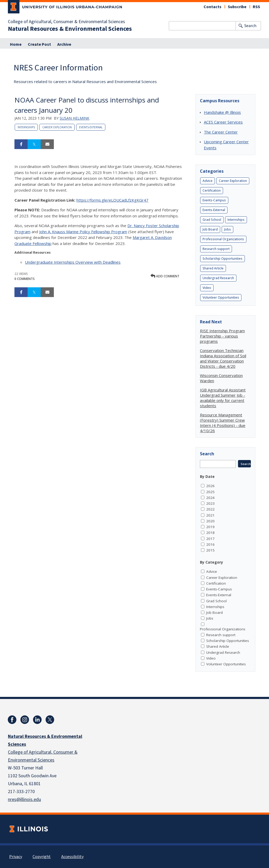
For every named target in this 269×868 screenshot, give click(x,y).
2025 (210, 492)
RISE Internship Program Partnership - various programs (222, 336)
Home (16, 44)
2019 (210, 527)
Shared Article (213, 268)
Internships (26, 127)
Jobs (227, 229)
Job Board (210, 229)
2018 (210, 533)
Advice (208, 181)
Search (250, 26)
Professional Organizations (223, 239)
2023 (210, 503)
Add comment (165, 276)
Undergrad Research (218, 278)
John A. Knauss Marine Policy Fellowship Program (83, 232)
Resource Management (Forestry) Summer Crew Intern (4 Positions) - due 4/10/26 (223, 423)
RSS (256, 7)
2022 (210, 509)
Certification (212, 190)
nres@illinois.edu (24, 800)
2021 (210, 515)
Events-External (91, 127)
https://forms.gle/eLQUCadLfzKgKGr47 (112, 200)
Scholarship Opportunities (223, 259)
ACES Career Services (223, 122)
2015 (210, 550)
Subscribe (237, 7)
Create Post (39, 44)
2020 (210, 521)
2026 (210, 486)
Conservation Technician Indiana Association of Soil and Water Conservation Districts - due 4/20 (223, 358)
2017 (210, 539)
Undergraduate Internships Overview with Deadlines (73, 262)
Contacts (213, 7)
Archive (64, 44)
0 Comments (25, 279)
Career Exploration (57, 127)
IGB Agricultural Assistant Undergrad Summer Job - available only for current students (223, 398)
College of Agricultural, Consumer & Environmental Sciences (66, 22)
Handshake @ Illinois (222, 112)
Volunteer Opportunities (221, 297)
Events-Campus (214, 200)
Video (207, 288)
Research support (216, 249)
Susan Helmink (74, 118)
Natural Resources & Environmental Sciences (70, 29)
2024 (210, 498)
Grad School (212, 220)
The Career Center (221, 132)
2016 (210, 544)
